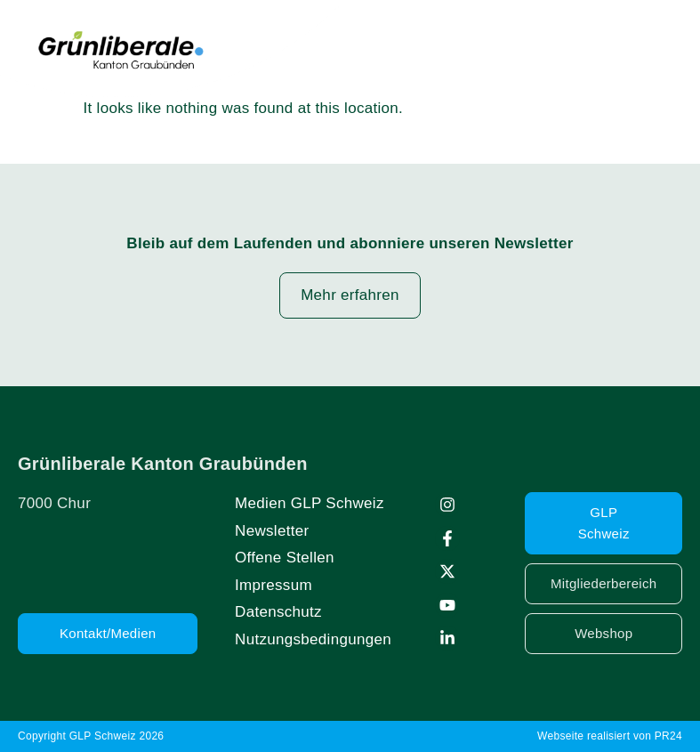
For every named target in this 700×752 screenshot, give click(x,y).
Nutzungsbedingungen (313, 639)
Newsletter (272, 531)
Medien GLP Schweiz (310, 503)
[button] (666, 48)
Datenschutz (278, 612)
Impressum (274, 585)
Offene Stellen (285, 558)
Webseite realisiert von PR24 (610, 736)
